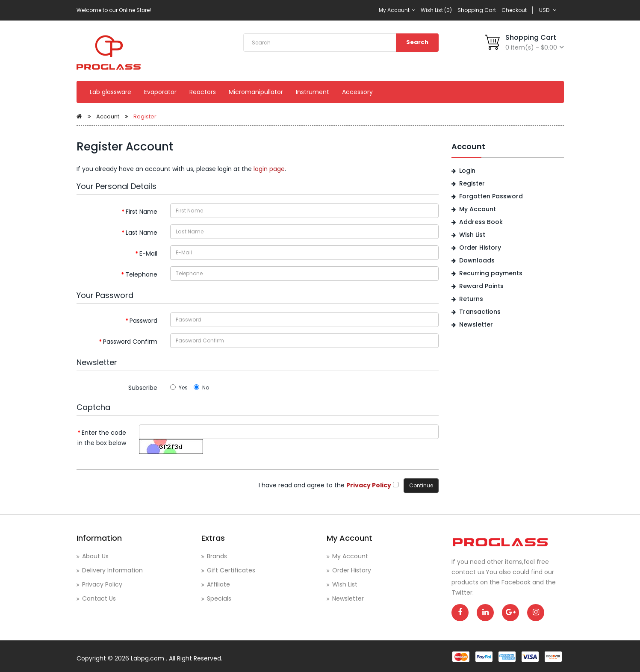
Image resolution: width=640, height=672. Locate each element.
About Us (95, 556)
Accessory (357, 92)
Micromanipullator (256, 92)
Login (467, 171)
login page (269, 169)
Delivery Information (112, 570)
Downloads (477, 260)
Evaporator (160, 92)
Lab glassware (111, 92)
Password (143, 321)
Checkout (514, 10)
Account (108, 116)
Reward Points (481, 286)
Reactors (203, 92)
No (201, 388)
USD (548, 10)
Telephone (141, 274)
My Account (397, 10)
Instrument (313, 92)
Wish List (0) (436, 10)
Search (417, 42)
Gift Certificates (231, 570)
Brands (217, 556)
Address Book (481, 222)
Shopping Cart (477, 10)
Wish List (472, 235)
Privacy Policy (102, 584)
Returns (471, 299)
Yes (179, 388)
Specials (219, 598)
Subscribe (143, 388)
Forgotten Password (491, 196)
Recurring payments (491, 273)
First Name (142, 212)
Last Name (142, 233)
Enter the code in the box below (102, 438)
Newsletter (476, 324)
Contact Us (99, 598)
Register (145, 116)
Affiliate (218, 584)
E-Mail (148, 253)
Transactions (480, 312)
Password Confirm (130, 342)
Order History (480, 248)
